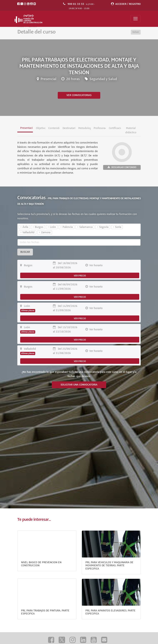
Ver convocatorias (79, 95)
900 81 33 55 (76, 4)
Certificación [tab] (115, 128)
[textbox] (59, 233)
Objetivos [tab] (41, 128)
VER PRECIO (80, 276)
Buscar (25, 252)
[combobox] (79, 230)
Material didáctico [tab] (131, 130)
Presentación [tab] (27, 128)
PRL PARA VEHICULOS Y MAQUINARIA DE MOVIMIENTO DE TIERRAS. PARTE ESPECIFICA (109, 566)
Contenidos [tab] (54, 128)
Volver (136, 32)
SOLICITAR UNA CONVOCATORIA (79, 385)
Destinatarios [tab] (69, 128)
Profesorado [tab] (100, 128)
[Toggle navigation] (135, 19)
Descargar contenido (122, 167)
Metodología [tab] (84, 128)
